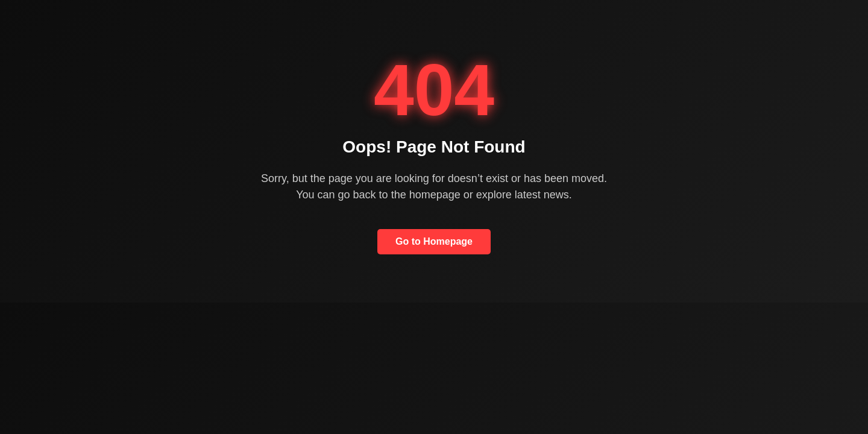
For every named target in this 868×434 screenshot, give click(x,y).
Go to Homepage (434, 241)
